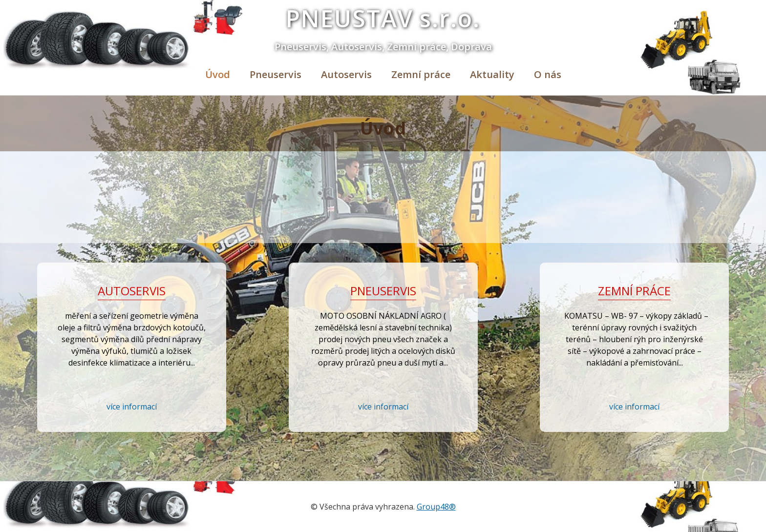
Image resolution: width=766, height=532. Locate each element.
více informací (132, 407)
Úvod (218, 74)
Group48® (436, 507)
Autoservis (346, 74)
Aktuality (492, 74)
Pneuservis (276, 74)
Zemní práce (421, 74)
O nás (548, 74)
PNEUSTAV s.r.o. (383, 18)
